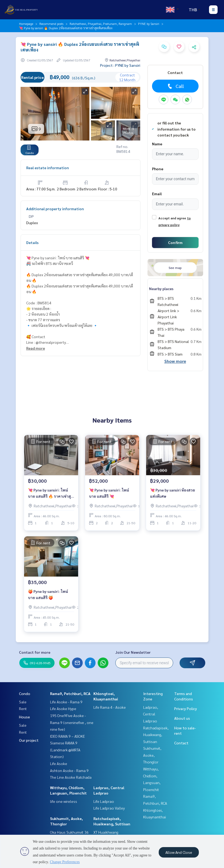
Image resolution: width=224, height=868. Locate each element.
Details (32, 242)
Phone (158, 169)
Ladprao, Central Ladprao (151, 714)
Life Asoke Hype (63, 708)
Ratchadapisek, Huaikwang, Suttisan (156, 735)
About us (182, 718)
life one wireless (64, 801)
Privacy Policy (186, 708)
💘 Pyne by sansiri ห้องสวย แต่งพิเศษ (173, 493)
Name (157, 144)
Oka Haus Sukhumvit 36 (69, 832)
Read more (36, 348)
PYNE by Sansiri (149, 24)
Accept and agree (172, 218)
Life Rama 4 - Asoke (110, 707)
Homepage (26, 24)
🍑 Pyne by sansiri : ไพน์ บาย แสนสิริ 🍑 (48, 594)
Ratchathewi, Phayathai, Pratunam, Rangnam (101, 24)
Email (157, 194)
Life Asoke (59, 763)
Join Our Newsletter (133, 652)
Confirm (175, 242)
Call (175, 86)
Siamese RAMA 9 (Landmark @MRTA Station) (65, 750)
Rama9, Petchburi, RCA (70, 693)
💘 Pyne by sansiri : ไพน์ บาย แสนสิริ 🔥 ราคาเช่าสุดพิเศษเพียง (51, 493)
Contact (181, 743)
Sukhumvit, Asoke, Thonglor (152, 755)
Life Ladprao (104, 801)
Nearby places (161, 289)
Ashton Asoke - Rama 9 (69, 770)
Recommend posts (51, 24)
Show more (175, 361)
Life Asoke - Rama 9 (66, 702)
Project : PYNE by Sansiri (120, 65)
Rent (23, 708)
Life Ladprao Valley (109, 808)
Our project (29, 740)
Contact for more (35, 652)
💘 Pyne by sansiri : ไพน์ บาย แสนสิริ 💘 (109, 493)
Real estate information (48, 168)
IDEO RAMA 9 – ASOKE (67, 736)
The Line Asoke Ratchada (71, 777)
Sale (23, 702)
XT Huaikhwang (106, 832)
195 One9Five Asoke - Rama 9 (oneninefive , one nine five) (72, 722)
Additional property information (55, 209)
